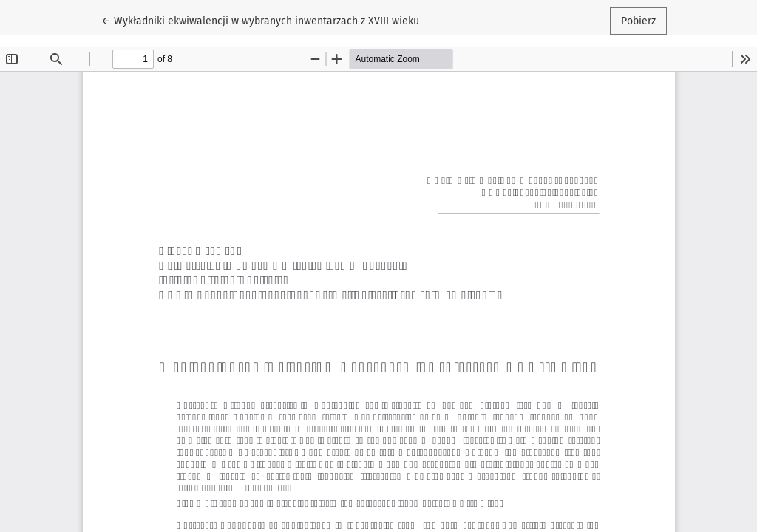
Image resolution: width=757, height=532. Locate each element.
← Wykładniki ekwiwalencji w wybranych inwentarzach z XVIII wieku (260, 20)
